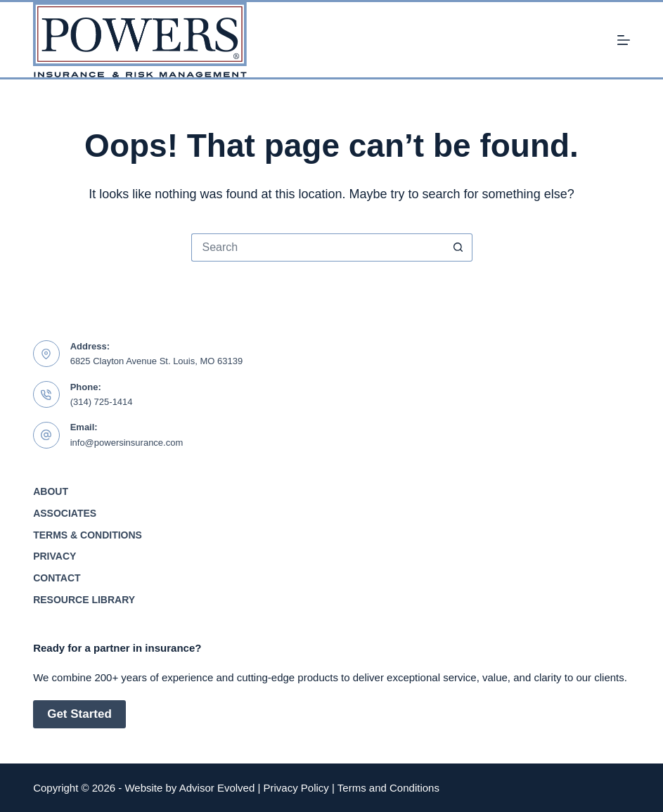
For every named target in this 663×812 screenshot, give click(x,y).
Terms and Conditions (388, 788)
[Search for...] (318, 247)
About (51, 491)
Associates (65, 513)
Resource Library (84, 600)
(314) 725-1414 (102, 402)
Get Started (79, 714)
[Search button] (458, 247)
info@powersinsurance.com (127, 443)
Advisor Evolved (217, 788)
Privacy (54, 556)
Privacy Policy (296, 788)
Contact (57, 578)
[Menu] (624, 40)
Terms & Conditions (88, 535)
